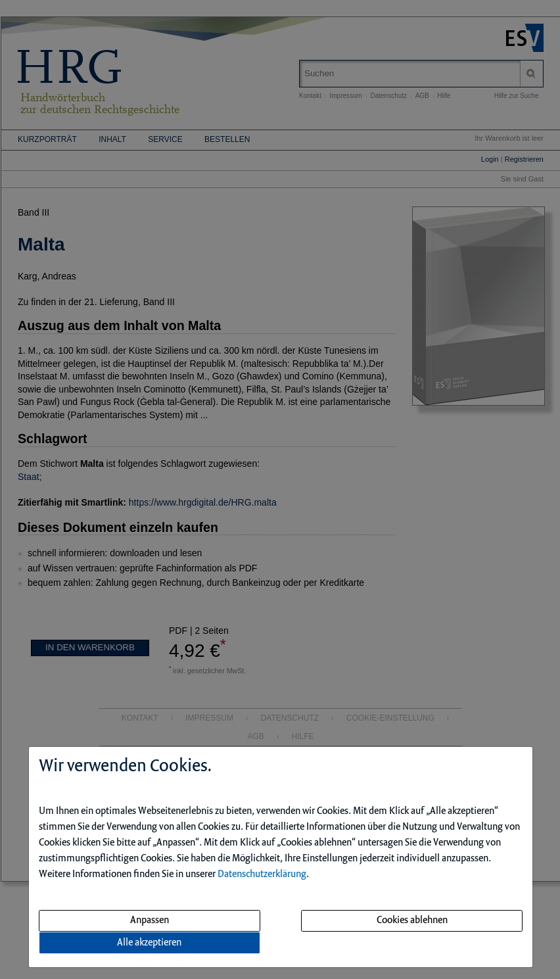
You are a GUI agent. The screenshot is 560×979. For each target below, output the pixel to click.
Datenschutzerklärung (262, 874)
